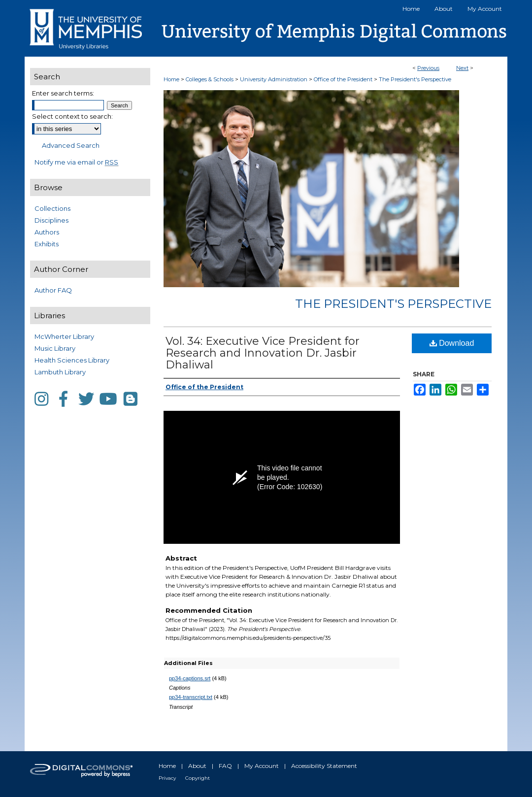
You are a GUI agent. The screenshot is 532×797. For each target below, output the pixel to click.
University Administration (274, 79)
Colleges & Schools (210, 79)
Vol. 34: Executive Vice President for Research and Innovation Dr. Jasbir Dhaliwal (263, 353)
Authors (47, 232)
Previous (428, 68)
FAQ (225, 766)
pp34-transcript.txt (191, 697)
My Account (262, 766)
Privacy (167, 778)
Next (462, 68)
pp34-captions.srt (190, 678)
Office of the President (344, 79)
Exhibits (47, 244)
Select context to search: (72, 116)
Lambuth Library (60, 372)
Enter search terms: (63, 93)
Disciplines (51, 220)
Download (452, 343)
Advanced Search (71, 145)
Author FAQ (53, 290)
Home (171, 79)
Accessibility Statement (324, 766)
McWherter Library (64, 336)
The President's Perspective (415, 79)
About (197, 766)
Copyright (198, 778)
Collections (52, 208)
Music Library (55, 348)
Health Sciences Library (72, 360)
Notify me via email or (76, 162)
